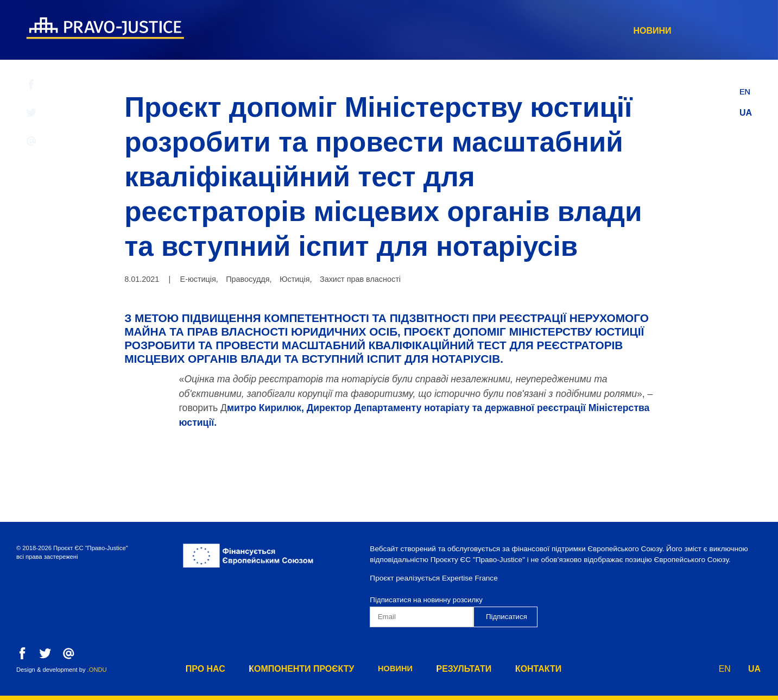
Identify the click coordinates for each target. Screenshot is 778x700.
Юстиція (295, 279)
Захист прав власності (360, 279)
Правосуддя (248, 279)
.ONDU (97, 670)
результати (617, 31)
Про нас (348, 31)
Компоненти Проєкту (447, 31)
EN (745, 89)
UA (746, 113)
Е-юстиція (198, 279)
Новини (545, 31)
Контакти (694, 31)
